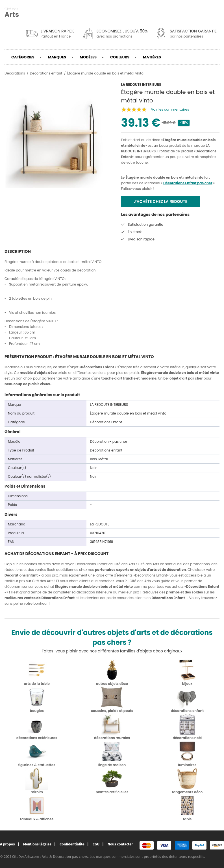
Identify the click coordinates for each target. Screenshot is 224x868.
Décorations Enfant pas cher (188, 183)
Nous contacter (120, 844)
